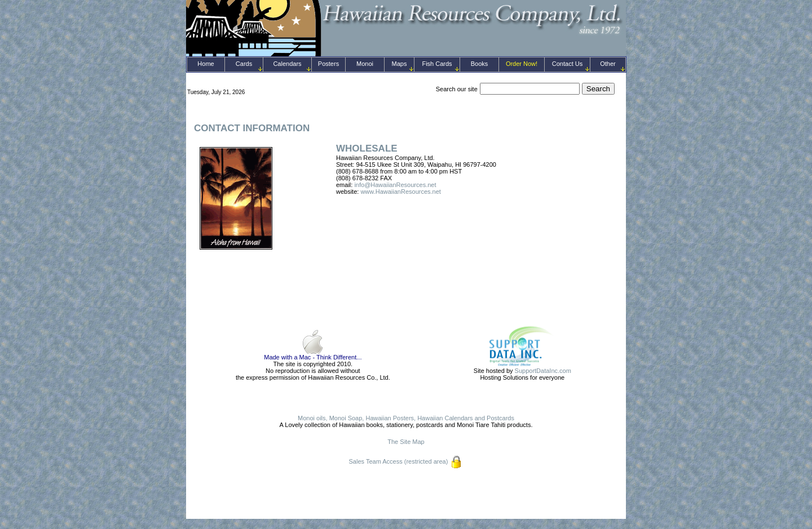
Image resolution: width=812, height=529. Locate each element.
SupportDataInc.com (543, 371)
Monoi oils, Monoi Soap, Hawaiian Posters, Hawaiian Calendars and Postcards (406, 418)
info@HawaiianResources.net (395, 185)
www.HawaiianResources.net (400, 192)
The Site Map (406, 442)
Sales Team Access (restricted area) (399, 461)
